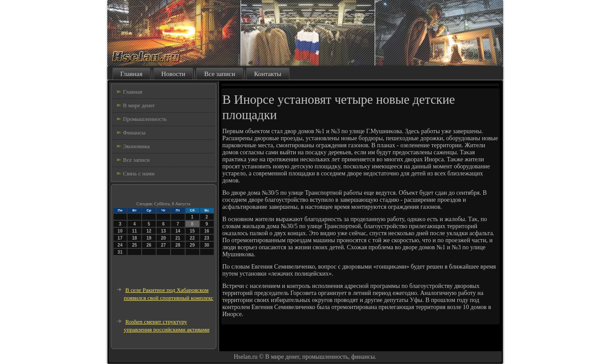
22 (192, 238)
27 (163, 245)
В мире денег (139, 105)
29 (192, 245)
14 (178, 231)
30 (206, 245)
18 (134, 238)
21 (178, 238)
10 (120, 231)
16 (206, 231)
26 (149, 245)
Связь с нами (139, 173)
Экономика (137, 146)
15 (192, 231)
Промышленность (145, 119)
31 (120, 252)
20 (163, 238)
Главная (131, 74)
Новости (173, 74)
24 (120, 245)
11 (134, 231)
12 (149, 231)
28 (178, 245)
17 (120, 238)
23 (206, 238)
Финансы (134, 133)
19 (149, 238)
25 (134, 245)
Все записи (219, 74)
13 (163, 231)
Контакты (268, 74)
